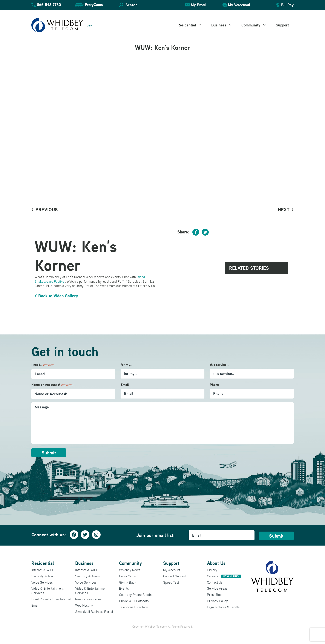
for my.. (126, 365)
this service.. (219, 365)
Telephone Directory (133, 607)
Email (125, 385)
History (212, 570)
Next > (286, 210)
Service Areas (217, 588)
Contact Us (215, 582)
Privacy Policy (217, 601)
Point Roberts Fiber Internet (51, 599)
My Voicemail (239, 5)
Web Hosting (84, 605)
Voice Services (42, 582)
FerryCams (94, 5)
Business (224, 25)
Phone (214, 385)
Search (131, 5)
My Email (199, 5)
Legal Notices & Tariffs (223, 607)
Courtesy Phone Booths (136, 595)
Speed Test (171, 582)
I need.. (43, 365)
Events (124, 588)
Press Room (216, 595)
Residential (192, 25)
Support (282, 25)
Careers (224, 576)
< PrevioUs (45, 210)
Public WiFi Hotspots (134, 601)
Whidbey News (130, 570)
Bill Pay (287, 5)
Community (256, 25)
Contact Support (175, 576)
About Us (216, 563)
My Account (172, 570)
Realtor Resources (88, 599)
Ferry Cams (127, 576)
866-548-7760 (49, 5)
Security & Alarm (44, 576)
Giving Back (128, 582)
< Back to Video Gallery (56, 296)
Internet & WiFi (42, 570)
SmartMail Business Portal (94, 612)
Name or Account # (52, 385)
